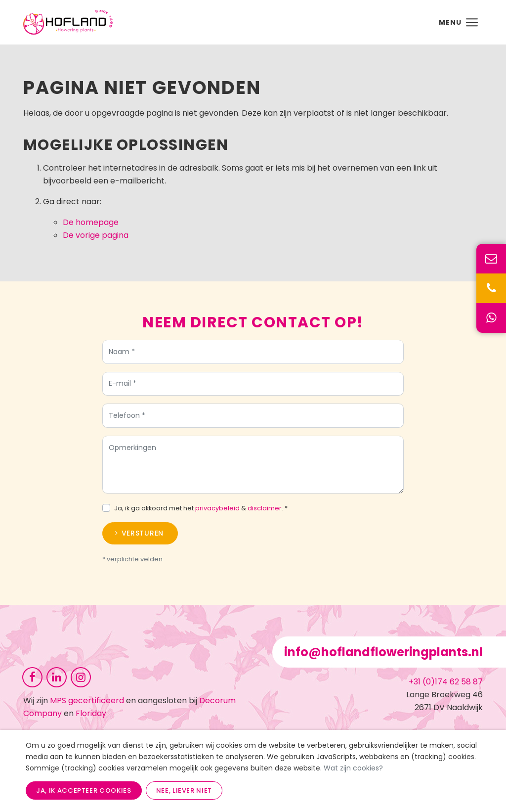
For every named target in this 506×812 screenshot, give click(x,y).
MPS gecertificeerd (87, 700)
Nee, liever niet (184, 790)
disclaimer (265, 511)
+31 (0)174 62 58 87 (446, 682)
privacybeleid (217, 511)
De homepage (91, 222)
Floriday (91, 713)
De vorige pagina (96, 235)
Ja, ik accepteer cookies (84, 790)
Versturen (143, 536)
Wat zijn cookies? (353, 768)
